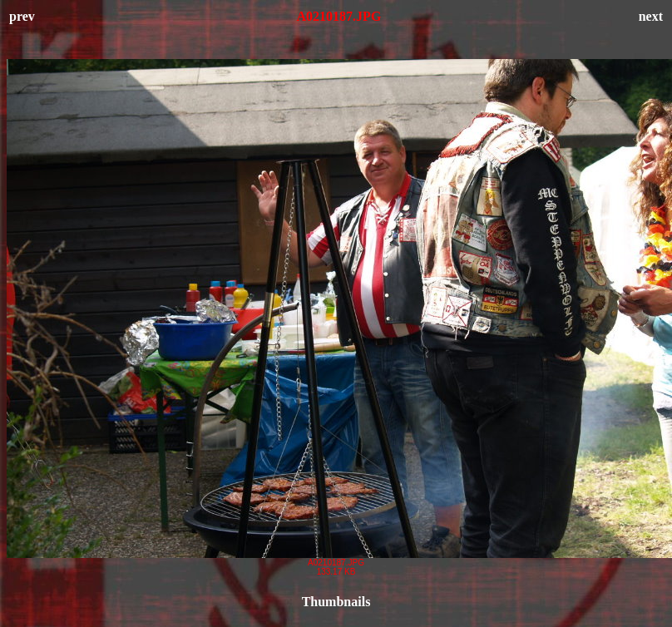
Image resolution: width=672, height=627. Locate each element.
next (651, 16)
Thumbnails (336, 602)
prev (22, 16)
